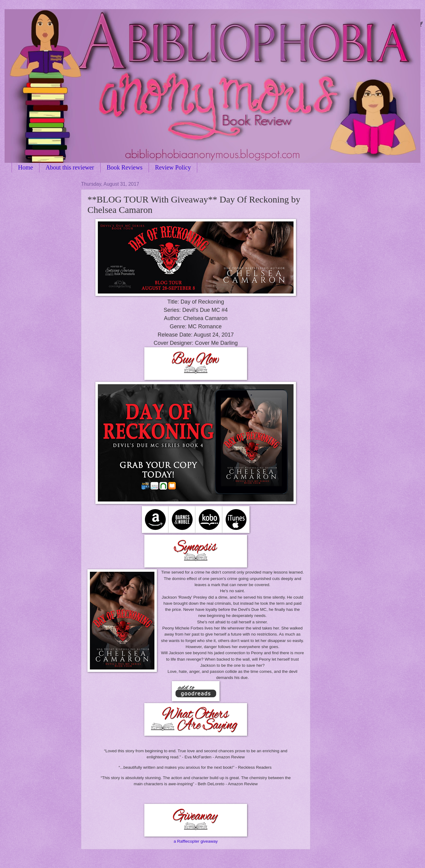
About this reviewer (70, 167)
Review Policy (173, 167)
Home (26, 167)
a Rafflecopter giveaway (196, 841)
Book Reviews (125, 167)
